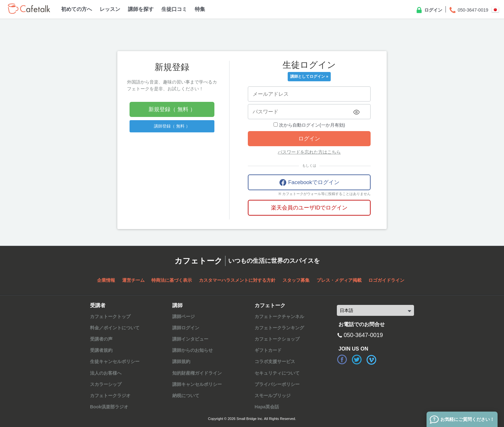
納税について (186, 396)
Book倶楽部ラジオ (109, 407)
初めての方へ (76, 9)
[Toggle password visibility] (356, 112)
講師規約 (181, 361)
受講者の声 (101, 339)
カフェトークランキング (279, 328)
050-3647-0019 (468, 10)
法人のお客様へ (106, 373)
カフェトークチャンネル (279, 316)
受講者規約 (101, 350)
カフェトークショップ (277, 339)
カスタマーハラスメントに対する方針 (237, 280)
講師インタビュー (190, 339)
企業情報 (106, 280)
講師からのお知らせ (193, 350)
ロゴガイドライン (386, 280)
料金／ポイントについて (115, 328)
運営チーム (133, 280)
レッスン (110, 9)
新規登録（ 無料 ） (172, 109)
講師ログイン (186, 328)
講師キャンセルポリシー (197, 384)
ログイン (429, 10)
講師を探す (141, 9)
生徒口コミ (174, 9)
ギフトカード (268, 350)
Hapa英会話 (267, 407)
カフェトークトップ (110, 316)
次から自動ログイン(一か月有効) (309, 125)
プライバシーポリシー (277, 384)
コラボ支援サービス (275, 361)
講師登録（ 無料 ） (172, 126)
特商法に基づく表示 (172, 280)
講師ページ (184, 316)
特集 (200, 9)
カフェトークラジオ (110, 396)
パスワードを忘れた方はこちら (309, 152)
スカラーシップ (106, 384)
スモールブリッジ (273, 396)
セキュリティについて (277, 373)
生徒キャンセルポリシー (115, 361)
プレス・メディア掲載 (339, 280)
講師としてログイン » (309, 76)
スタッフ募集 (296, 280)
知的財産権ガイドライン (197, 373)
